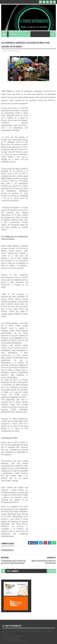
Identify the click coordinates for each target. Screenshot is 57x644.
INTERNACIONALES (13, 51)
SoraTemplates (20, 641)
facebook (51, 559)
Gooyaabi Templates (42, 641)
